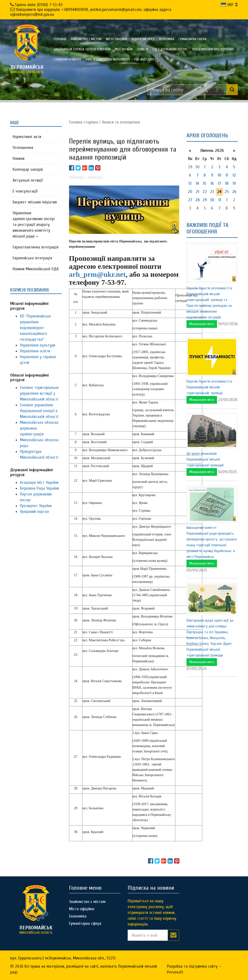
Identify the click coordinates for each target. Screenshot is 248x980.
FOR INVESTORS (144, 59)
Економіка (167, 39)
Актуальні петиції (28, 180)
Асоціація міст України (39, 482)
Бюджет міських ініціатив (35, 202)
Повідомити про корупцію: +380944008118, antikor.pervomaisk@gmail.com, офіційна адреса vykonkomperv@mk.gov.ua (91, 12)
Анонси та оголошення (121, 122)
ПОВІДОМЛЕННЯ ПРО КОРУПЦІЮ (213, 49)
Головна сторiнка (83, 122)
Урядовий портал (34, 512)
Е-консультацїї (25, 191)
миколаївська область (27, 69)
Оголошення (23, 148)
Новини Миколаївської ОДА (36, 269)
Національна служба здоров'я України (82, 49)
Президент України (36, 506)
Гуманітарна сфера (192, 39)
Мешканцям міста (202, 324)
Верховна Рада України (39, 488)
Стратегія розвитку (68, 59)
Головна (60, 39)
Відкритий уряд (143, 39)
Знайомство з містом (86, 39)
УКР (227, 5)
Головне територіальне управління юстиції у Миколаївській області (39, 393)
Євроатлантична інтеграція (35, 247)
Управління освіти (35, 351)
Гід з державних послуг (170, 49)
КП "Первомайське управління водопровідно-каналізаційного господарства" (35, 328)
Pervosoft (175, 972)
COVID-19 (143, 49)
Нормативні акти (27, 137)
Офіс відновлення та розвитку (108, 59)
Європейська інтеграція (32, 258)
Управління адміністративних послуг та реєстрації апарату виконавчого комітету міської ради (34, 225)
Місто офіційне (117, 39)
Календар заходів (28, 169)
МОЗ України (124, 49)
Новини (19, 158)
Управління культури (38, 345)
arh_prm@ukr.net (97, 274)
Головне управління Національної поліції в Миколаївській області (39, 411)
